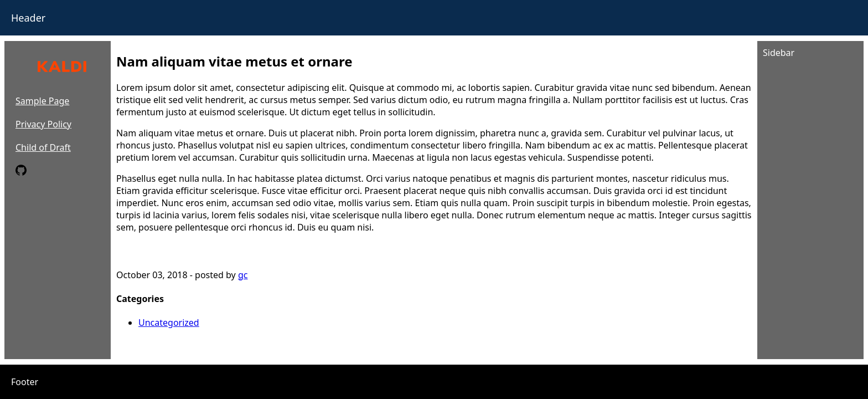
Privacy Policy (43, 124)
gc (243, 275)
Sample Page (42, 101)
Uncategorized (169, 323)
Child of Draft (43, 147)
